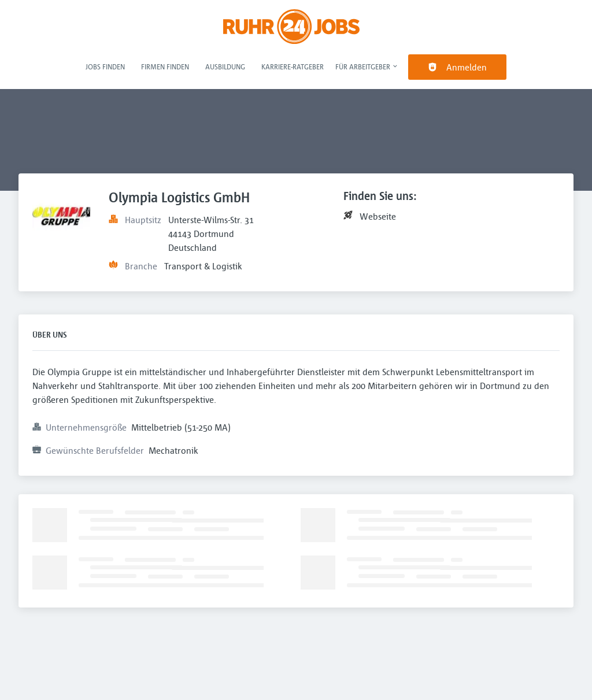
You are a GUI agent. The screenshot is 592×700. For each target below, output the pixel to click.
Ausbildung (225, 66)
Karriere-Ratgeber (293, 66)
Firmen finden (165, 66)
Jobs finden (105, 66)
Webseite (378, 216)
